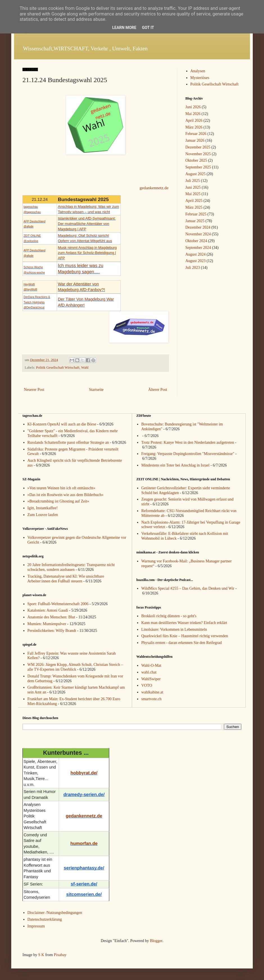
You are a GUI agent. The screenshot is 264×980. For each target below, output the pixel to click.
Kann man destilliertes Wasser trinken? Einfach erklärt (184, 623)
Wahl (85, 368)
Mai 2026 (193, 114)
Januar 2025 (195, 221)
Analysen (198, 71)
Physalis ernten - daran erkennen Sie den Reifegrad (182, 643)
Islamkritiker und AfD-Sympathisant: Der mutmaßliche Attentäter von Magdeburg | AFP (87, 224)
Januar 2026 (195, 140)
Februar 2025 (196, 214)
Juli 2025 (193, 181)
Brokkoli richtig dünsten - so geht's (169, 616)
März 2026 (194, 127)
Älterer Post (158, 390)
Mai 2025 (193, 194)
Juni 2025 (193, 187)
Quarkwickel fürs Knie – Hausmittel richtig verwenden (185, 636)
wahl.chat (149, 672)
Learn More (124, 28)
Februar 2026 (196, 134)
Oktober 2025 (196, 160)
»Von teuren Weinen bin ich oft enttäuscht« (62, 488)
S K (41, 955)
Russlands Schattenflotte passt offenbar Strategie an (68, 442)
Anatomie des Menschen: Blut (51, 617)
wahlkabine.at (152, 692)
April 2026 (194, 120)
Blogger (156, 941)
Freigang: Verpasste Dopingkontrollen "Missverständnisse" (188, 454)
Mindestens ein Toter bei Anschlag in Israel (175, 465)
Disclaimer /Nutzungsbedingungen (55, 913)
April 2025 (194, 201)
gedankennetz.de (154, 188)
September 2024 (198, 248)
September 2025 (198, 167)
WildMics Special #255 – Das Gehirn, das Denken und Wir (188, 588)
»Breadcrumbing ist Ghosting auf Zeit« (58, 501)
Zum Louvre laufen (43, 515)
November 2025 (198, 154)
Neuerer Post (34, 390)
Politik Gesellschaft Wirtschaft (58, 368)
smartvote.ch (151, 699)
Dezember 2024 (198, 227)
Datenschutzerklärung (45, 919)
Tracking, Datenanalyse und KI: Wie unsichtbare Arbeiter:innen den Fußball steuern (66, 579)
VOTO (147, 685)
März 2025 (194, 207)
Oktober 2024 (196, 241)
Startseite (96, 390)
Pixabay (60, 955)
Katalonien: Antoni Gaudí (48, 610)
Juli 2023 (193, 268)
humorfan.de (84, 843)
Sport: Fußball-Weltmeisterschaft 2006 (58, 604)
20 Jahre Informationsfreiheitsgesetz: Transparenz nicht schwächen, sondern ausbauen (71, 567)
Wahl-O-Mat (151, 665)
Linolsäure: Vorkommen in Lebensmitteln (174, 629)
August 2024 (195, 254)
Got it (148, 28)
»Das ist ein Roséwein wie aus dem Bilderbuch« (66, 495)
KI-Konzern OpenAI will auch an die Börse (62, 424)
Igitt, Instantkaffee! (43, 508)
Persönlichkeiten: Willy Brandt (52, 631)
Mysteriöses (200, 78)
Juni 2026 (193, 107)
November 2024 (198, 234)
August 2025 (195, 174)
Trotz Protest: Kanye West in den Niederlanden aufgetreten (188, 442)
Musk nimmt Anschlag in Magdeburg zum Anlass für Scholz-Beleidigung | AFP (87, 253)
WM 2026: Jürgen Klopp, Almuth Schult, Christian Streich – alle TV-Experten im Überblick (75, 667)
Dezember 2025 (198, 147)
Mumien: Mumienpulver (47, 624)
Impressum (36, 926)
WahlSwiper (151, 679)
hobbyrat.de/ (84, 773)
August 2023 (195, 261)
